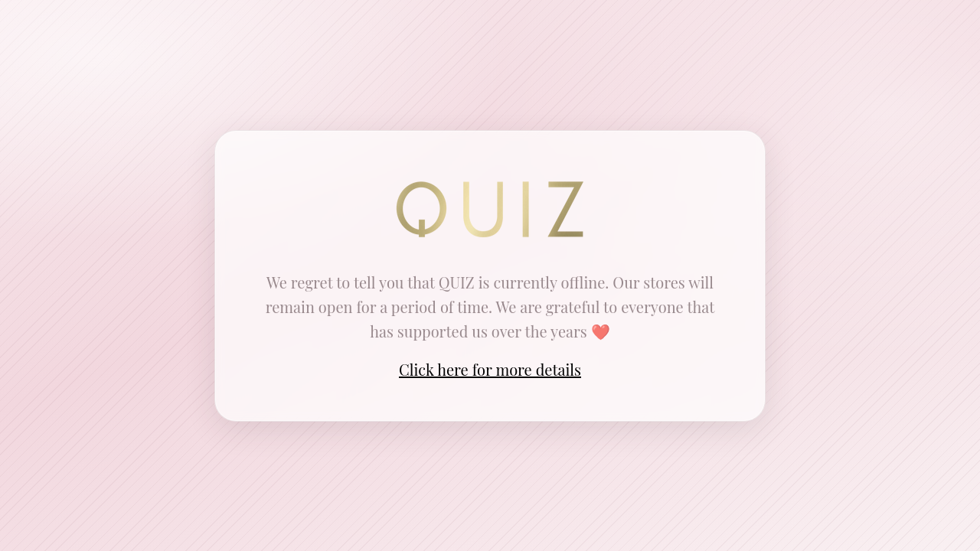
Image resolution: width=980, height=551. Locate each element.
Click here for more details (490, 369)
